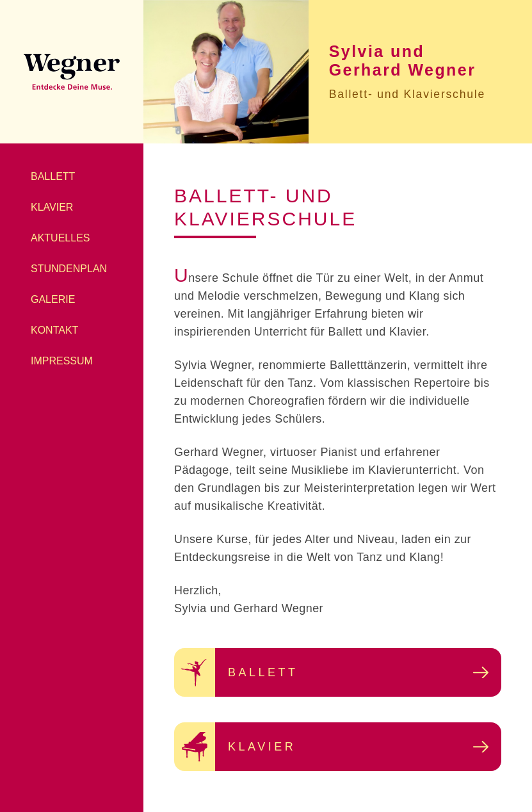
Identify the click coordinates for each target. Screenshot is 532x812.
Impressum (62, 361)
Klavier (52, 207)
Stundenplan (69, 269)
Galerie (53, 299)
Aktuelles (60, 238)
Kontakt (54, 330)
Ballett (53, 176)
